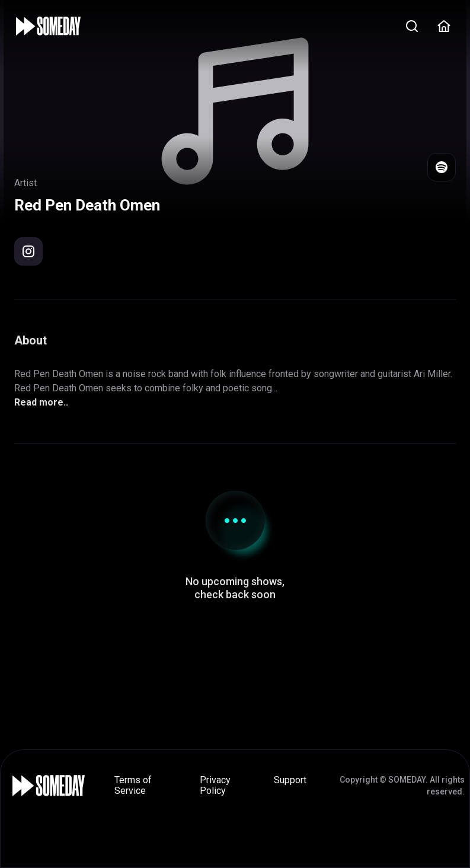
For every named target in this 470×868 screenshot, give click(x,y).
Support (290, 780)
